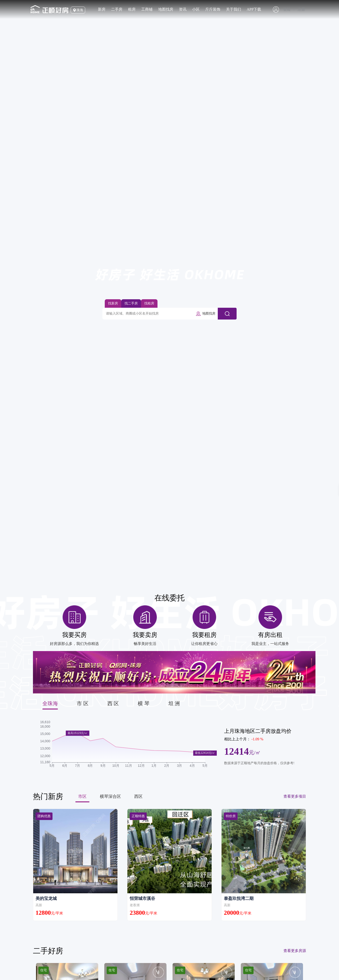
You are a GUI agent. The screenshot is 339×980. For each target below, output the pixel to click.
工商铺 (147, 9)
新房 (102, 9)
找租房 (149, 303)
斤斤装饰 (213, 9)
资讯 (183, 9)
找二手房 (131, 303)
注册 (301, 9)
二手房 (117, 9)
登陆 (287, 9)
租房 (132, 9)
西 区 (113, 703)
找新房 (113, 303)
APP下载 (254, 9)
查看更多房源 (295, 951)
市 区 (83, 703)
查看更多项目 (295, 796)
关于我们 (234, 9)
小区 (196, 9)
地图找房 (166, 9)
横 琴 (144, 703)
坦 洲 (174, 703)
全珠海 (50, 703)
